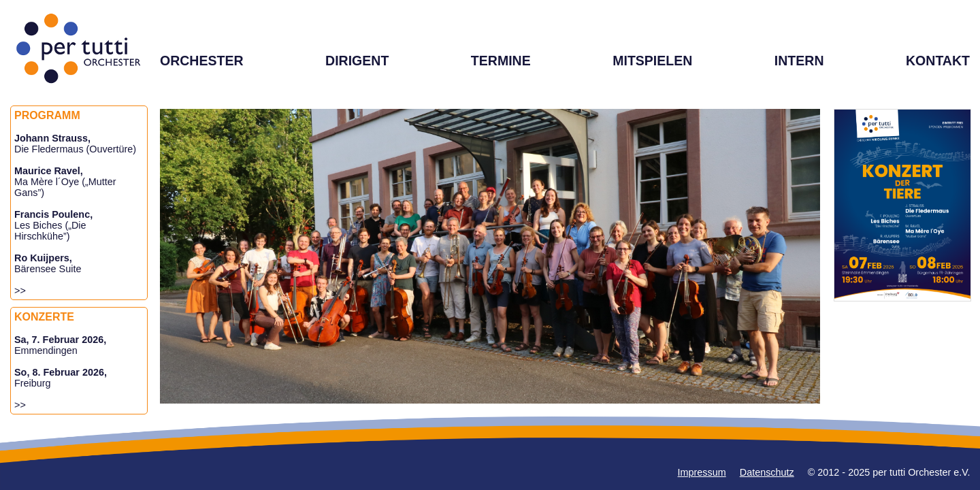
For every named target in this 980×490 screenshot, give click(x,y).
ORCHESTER (202, 61)
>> (20, 291)
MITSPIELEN (652, 61)
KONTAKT (938, 61)
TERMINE (501, 61)
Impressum (702, 472)
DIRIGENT (357, 61)
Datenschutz (767, 472)
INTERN (799, 61)
